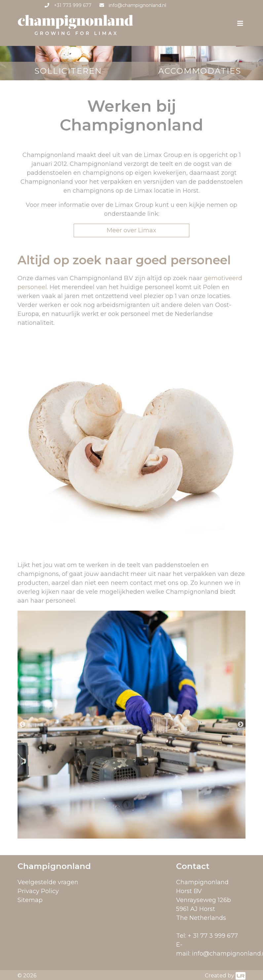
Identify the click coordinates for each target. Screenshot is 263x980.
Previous (22, 725)
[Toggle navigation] (240, 25)
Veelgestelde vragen (48, 882)
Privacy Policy (38, 891)
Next (241, 725)
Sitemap (30, 900)
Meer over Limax (131, 230)
